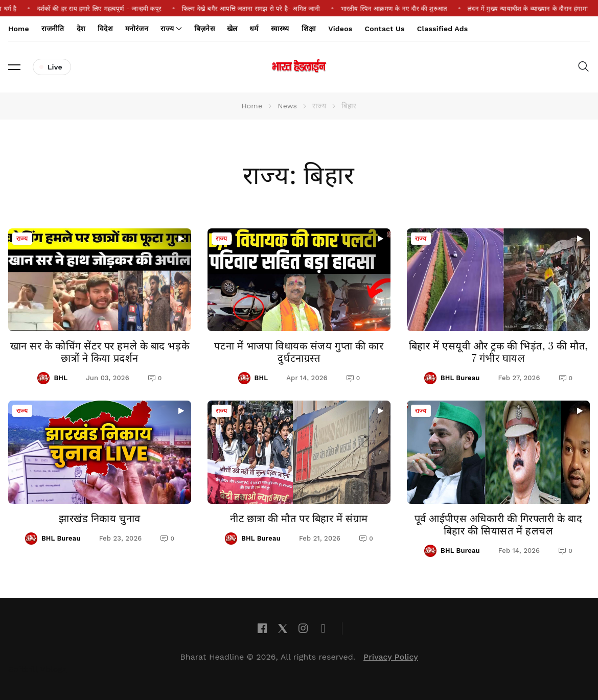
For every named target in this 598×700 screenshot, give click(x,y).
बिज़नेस (204, 29)
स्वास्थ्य (280, 29)
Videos (340, 29)
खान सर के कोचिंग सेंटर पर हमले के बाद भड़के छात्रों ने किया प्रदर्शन (100, 351)
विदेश (105, 29)
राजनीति (53, 29)
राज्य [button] (171, 29)
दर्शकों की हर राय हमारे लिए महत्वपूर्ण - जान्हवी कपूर (110, 9)
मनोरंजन (137, 29)
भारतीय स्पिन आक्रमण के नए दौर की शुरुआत (405, 9)
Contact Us (384, 29)
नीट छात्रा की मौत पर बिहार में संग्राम (299, 518)
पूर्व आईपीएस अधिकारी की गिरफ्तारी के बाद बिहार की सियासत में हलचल (499, 524)
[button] (14, 67)
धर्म (254, 29)
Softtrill (23, 669)
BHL (61, 378)
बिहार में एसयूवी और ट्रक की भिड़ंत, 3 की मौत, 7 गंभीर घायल (499, 351)
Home (19, 29)
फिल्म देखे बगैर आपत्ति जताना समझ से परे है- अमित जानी (262, 9)
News (287, 106)
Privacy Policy (391, 657)
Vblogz (54, 669)
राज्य (22, 239)
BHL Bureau (460, 378)
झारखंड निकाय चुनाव (100, 518)
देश (81, 29)
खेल (232, 29)
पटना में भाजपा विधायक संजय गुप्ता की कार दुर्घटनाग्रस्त (299, 351)
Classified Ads (443, 29)
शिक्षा (309, 29)
